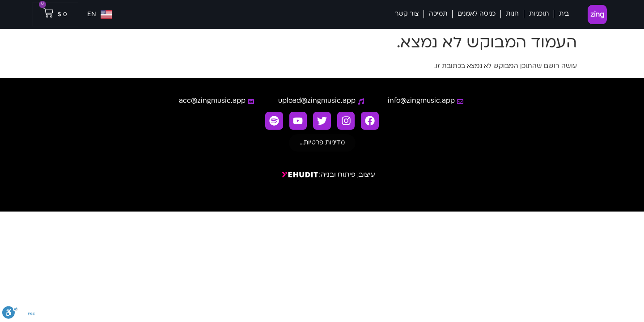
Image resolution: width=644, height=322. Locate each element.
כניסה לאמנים (477, 14)
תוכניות (539, 14)
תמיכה (438, 14)
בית (564, 14)
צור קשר (407, 14)
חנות (512, 14)
